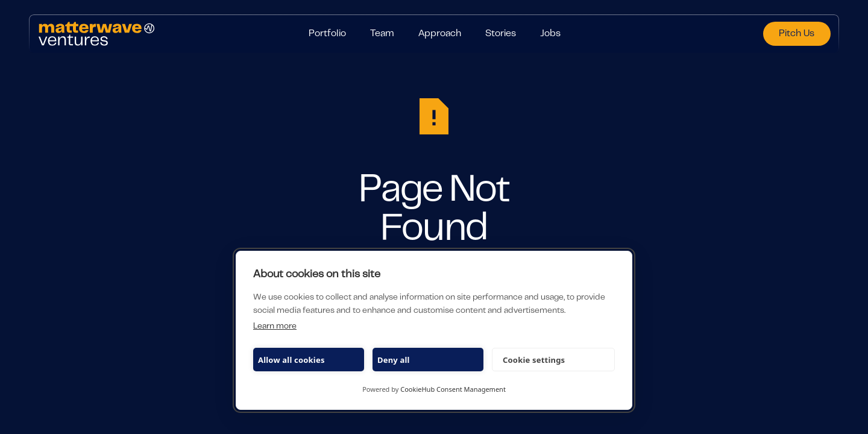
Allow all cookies (291, 360)
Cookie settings (534, 360)
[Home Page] (159, 34)
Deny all (394, 360)
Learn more (275, 327)
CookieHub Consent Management (453, 389)
